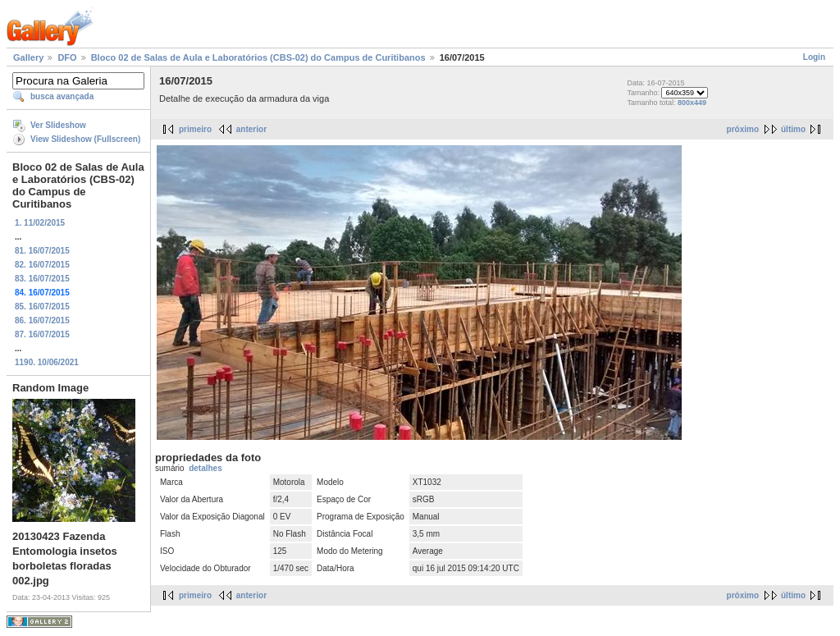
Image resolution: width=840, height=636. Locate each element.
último (793, 129)
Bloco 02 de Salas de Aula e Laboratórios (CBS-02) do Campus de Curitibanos (258, 57)
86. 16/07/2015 (42, 320)
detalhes (205, 468)
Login (814, 57)
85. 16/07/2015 (42, 307)
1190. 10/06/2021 (47, 362)
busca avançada (62, 96)
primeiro (195, 129)
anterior (251, 129)
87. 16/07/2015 (42, 334)
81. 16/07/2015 (42, 251)
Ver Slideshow (58, 125)
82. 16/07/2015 (42, 265)
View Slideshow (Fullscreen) (85, 139)
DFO (67, 57)
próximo (743, 129)
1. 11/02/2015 (40, 223)
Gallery (28, 57)
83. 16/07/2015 (42, 279)
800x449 (692, 103)
